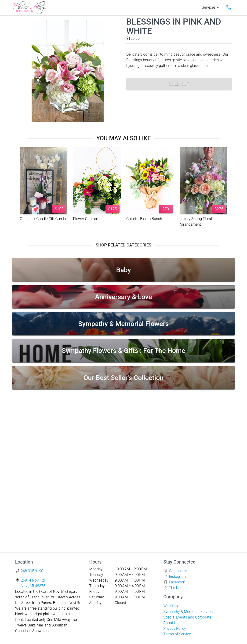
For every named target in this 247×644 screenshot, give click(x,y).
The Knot (176, 588)
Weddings (171, 606)
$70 (166, 209)
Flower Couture (85, 219)
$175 (113, 209)
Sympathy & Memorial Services (189, 612)
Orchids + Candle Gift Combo (44, 219)
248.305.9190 (32, 571)
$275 (219, 209)
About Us (171, 623)
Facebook (177, 582)
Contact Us (178, 571)
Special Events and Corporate (187, 617)
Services (211, 7)
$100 (59, 209)
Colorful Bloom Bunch (144, 219)
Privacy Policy (174, 628)
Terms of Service (177, 634)
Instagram (177, 577)
